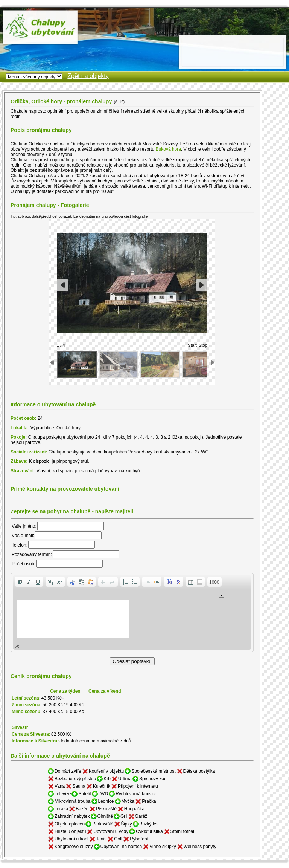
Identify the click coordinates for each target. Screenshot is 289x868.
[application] (132, 612)
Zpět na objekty (88, 76)
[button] (20, 582)
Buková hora (168, 149)
